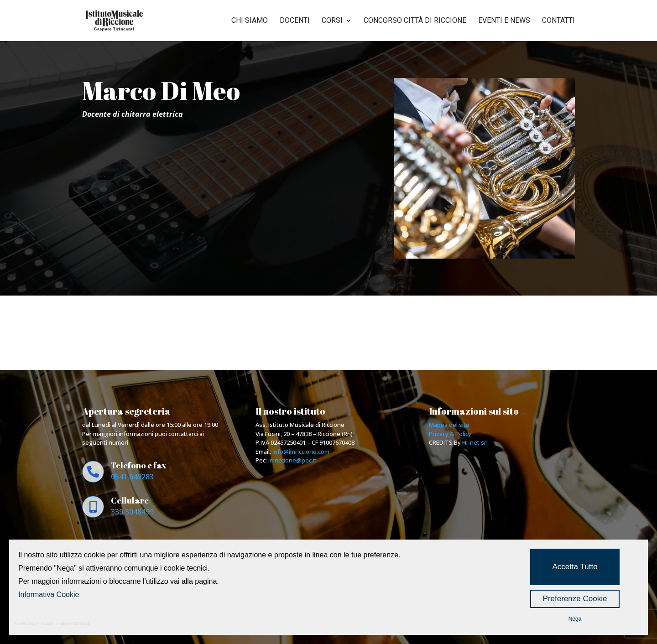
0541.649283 (132, 477)
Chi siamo (250, 21)
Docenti (295, 21)
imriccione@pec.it (292, 460)
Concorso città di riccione (415, 21)
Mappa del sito (449, 425)
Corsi (332, 21)
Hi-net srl (475, 442)
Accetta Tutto (575, 567)
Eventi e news (504, 21)
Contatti (558, 21)
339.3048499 (132, 512)
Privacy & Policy (450, 434)
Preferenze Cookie (575, 599)
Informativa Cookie (49, 595)
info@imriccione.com (301, 452)
